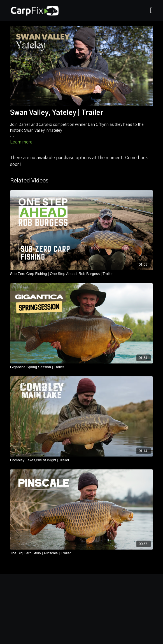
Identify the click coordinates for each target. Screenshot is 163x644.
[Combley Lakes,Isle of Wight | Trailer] (81, 460)
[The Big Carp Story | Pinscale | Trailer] (81, 553)
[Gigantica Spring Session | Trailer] (81, 367)
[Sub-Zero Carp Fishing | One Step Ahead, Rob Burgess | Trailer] (81, 274)
